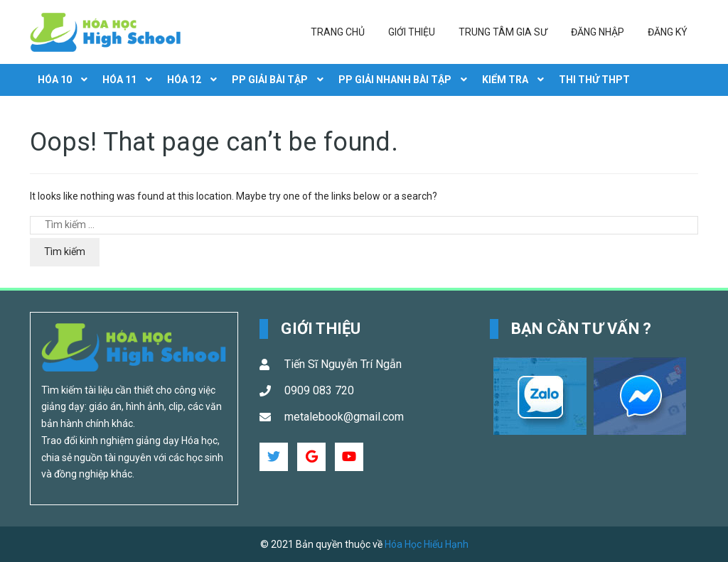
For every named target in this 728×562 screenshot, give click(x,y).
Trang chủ (338, 32)
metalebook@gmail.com (344, 417)
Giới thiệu (412, 32)
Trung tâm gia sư (503, 32)
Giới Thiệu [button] (321, 329)
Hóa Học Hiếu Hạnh (427, 544)
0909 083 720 (319, 390)
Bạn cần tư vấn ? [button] (582, 329)
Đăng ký (668, 32)
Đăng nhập (598, 32)
